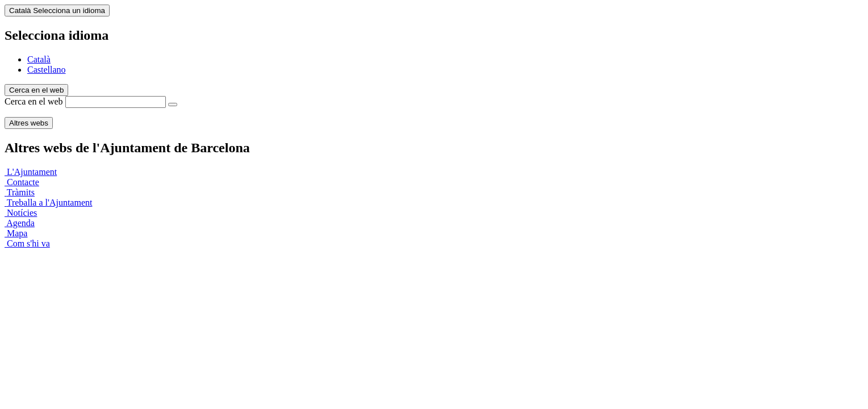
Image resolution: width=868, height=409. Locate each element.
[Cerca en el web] (173, 105)
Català (39, 59)
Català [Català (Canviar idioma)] (57, 11)
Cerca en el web (34, 101)
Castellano (47, 70)
